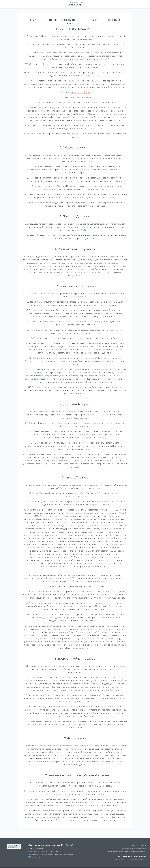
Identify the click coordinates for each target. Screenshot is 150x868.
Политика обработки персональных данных (127, 852)
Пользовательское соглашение (132, 848)
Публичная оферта (138, 845)
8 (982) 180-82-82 (36, 848)
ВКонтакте (34, 857)
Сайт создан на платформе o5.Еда (131, 856)
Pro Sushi (75, 5)
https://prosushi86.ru (81, 92)
